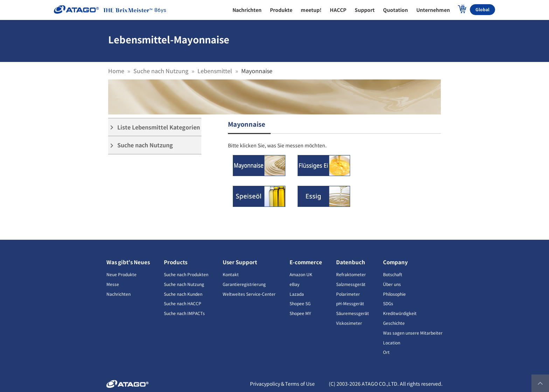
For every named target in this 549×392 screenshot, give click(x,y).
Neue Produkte (121, 274)
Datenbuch (351, 262)
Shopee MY (300, 313)
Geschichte (394, 323)
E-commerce (306, 262)
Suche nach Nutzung (161, 71)
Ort (386, 352)
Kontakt (231, 274)
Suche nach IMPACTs (184, 313)
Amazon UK (301, 274)
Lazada (297, 294)
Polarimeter (348, 294)
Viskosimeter (349, 323)
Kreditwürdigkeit (400, 313)
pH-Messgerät (350, 303)
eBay (294, 284)
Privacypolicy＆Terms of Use (282, 384)
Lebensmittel (215, 71)
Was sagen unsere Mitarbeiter (413, 333)
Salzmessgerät (351, 284)
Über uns (392, 284)
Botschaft (393, 274)
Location (392, 342)
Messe (113, 284)
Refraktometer (351, 274)
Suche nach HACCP (183, 303)
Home (116, 71)
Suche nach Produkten (186, 274)
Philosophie (394, 294)
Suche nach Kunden (183, 294)
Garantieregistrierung (244, 284)
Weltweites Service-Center (249, 294)
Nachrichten (119, 294)
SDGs (388, 303)
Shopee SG (300, 303)
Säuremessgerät (352, 313)
